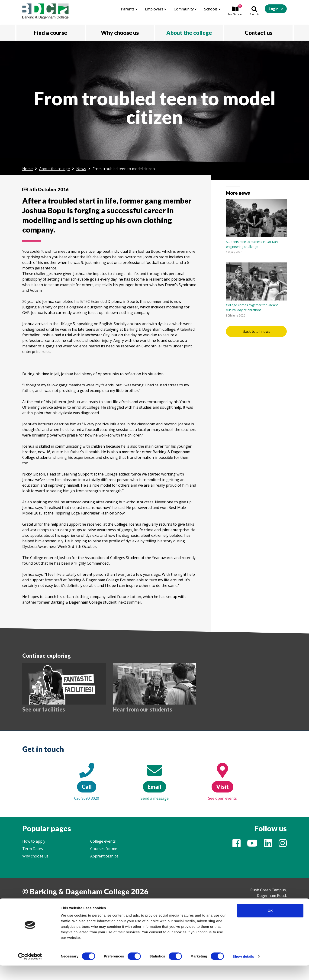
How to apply (34, 841)
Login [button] (274, 9)
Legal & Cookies (76, 904)
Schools (212, 9)
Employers (156, 9)
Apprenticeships (104, 856)
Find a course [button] (50, 33)
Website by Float (109, 904)
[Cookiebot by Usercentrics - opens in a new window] (30, 971)
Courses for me (104, 849)
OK (270, 925)
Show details (243, 971)
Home (27, 169)
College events (103, 841)
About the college (55, 169)
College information (40, 904)
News (81, 169)
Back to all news (256, 331)
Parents (129, 9)
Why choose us (35, 856)
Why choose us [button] (120, 33)
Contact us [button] (259, 33)
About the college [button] (189, 33)
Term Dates (33, 849)
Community (185, 9)
